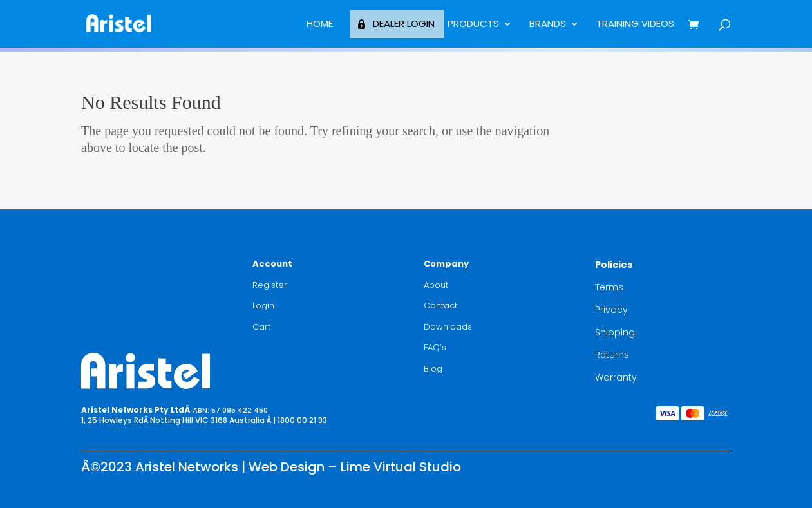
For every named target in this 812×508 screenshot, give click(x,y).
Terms (609, 287)
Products (473, 25)
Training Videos (635, 25)
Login (263, 306)
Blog (433, 369)
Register (270, 285)
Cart (261, 327)
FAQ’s (435, 347)
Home (320, 25)
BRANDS (548, 25)
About (436, 285)
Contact (440, 306)
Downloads (448, 327)
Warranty (616, 377)
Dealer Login (404, 24)
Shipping (615, 332)
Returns (612, 355)
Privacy (611, 310)
